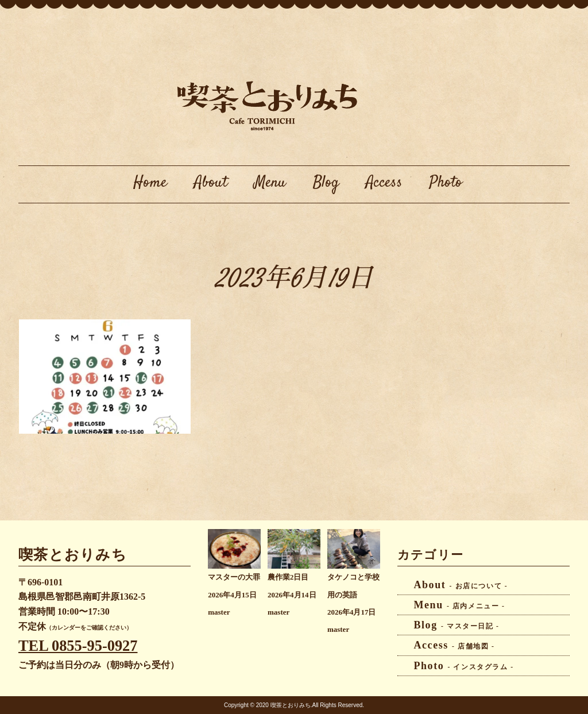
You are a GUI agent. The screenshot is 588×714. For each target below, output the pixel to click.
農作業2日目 (288, 577)
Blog (326, 183)
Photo (446, 183)
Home (150, 183)
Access (384, 183)
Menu (270, 183)
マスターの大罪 (234, 577)
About (211, 183)
